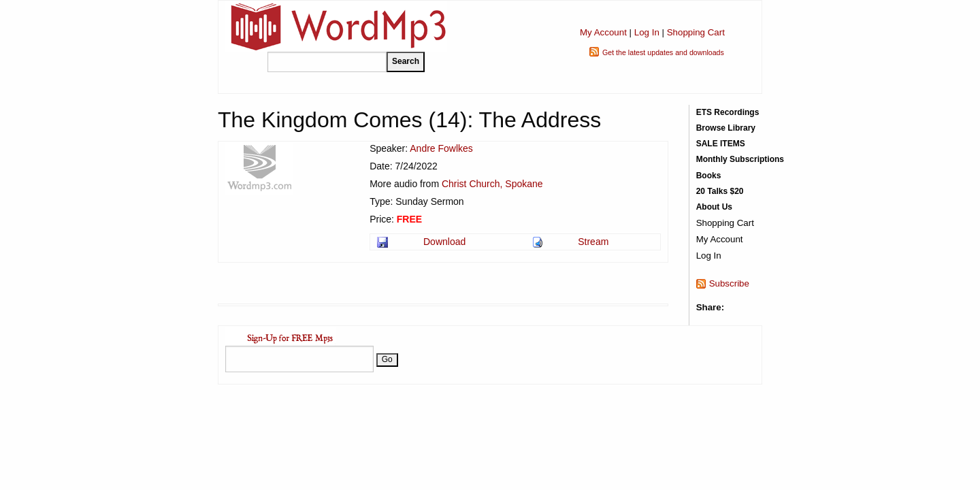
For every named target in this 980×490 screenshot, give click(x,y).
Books (709, 176)
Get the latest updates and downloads (663, 52)
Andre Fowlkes (441, 148)
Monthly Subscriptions (740, 159)
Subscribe (729, 283)
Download (444, 242)
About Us (714, 207)
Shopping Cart (696, 32)
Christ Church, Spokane (492, 184)
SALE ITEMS (721, 144)
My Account (603, 32)
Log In (647, 32)
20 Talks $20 (720, 191)
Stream (593, 242)
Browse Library (726, 128)
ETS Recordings (728, 112)
